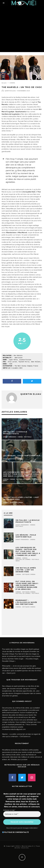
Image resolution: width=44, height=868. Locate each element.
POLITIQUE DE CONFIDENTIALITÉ (16, 832)
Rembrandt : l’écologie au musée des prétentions (26, 602)
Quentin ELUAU (10, 91)
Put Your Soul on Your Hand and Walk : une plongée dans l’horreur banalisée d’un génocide (27, 585)
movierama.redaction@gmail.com (14, 729)
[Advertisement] (22, 29)
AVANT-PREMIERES (22, 525)
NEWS (18, 561)
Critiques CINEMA (29, 574)
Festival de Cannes (23, 559)
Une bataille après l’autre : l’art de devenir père (26, 570)
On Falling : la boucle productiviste (28, 521)
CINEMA (33, 525)
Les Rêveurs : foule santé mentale (26, 536)
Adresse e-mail (9, 810)
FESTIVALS (19, 526)
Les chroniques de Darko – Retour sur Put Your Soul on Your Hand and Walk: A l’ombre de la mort (28, 551)
